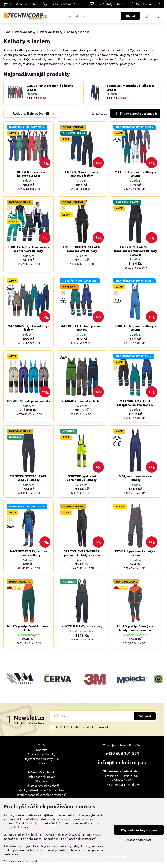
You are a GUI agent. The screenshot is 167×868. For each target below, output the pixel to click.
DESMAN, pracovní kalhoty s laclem (135, 553)
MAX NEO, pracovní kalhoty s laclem (135, 174)
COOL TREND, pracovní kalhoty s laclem (50, 87)
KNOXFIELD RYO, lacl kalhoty (82, 626)
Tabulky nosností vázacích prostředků (41, 795)
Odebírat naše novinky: (29, 723)
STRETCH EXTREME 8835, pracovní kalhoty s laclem (82, 553)
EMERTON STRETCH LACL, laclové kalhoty (29, 478)
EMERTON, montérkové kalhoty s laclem (130, 87)
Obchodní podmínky (42, 754)
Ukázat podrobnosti (139, 840)
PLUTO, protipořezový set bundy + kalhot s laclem (135, 628)
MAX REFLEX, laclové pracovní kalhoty (82, 328)
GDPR (42, 763)
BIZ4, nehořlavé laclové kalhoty (135, 478)
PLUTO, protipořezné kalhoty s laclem (29, 628)
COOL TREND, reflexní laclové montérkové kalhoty (29, 249)
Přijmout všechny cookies (139, 830)
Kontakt (42, 750)
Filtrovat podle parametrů (135, 114)
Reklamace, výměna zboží (42, 786)
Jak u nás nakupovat (42, 777)
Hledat (131, 16)
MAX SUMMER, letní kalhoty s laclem (29, 328)
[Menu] (159, 16)
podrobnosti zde (15, 839)
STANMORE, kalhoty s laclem (82, 401)
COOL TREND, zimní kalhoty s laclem (135, 328)
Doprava (41, 781)
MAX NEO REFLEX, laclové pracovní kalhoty (29, 553)
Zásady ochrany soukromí (20, 861)
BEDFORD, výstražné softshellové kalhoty (82, 478)
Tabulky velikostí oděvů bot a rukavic (41, 790)
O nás (42, 745)
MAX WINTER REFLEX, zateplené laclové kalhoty (135, 403)
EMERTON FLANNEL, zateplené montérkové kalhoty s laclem (135, 250)
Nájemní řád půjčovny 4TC (41, 759)
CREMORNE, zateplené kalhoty (29, 401)
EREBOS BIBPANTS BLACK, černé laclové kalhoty (82, 249)
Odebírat (145, 716)
